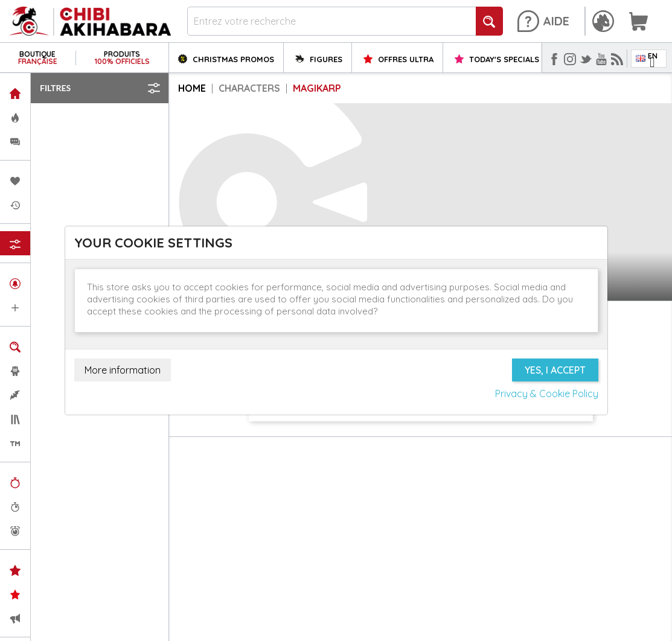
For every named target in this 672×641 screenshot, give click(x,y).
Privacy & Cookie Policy (547, 394)
